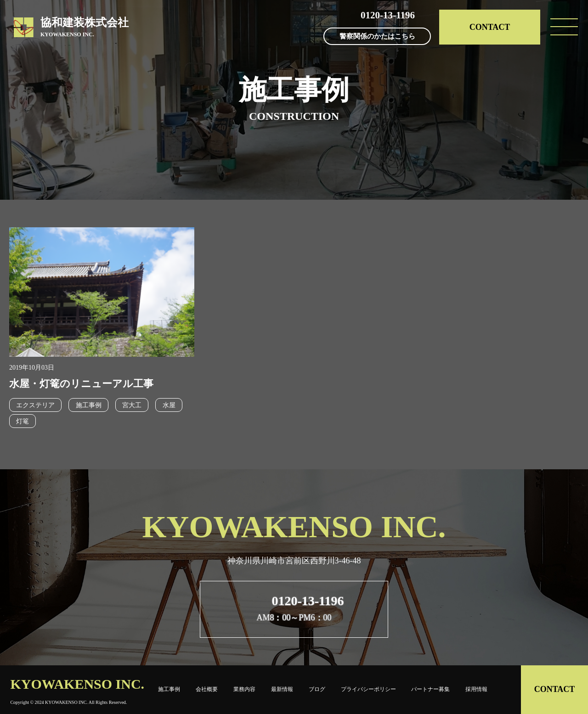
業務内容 (244, 689)
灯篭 (23, 421)
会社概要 (207, 689)
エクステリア (35, 405)
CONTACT (490, 27)
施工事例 (88, 405)
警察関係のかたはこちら (377, 37)
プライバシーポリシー (368, 689)
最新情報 (282, 689)
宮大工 (131, 405)
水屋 (168, 405)
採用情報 (476, 689)
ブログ (317, 689)
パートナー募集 (430, 689)
